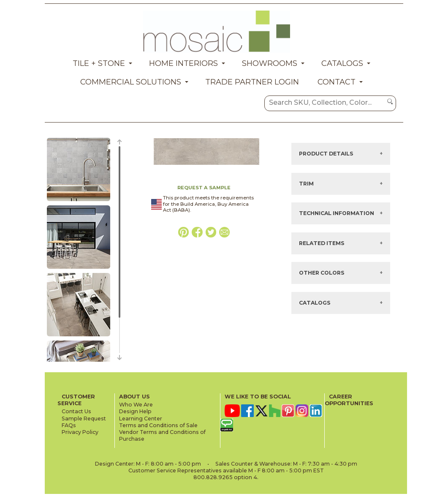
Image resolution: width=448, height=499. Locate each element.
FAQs (69, 425)
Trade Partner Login (252, 82)
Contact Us (76, 411)
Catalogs (342, 63)
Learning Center (141, 419)
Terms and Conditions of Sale (158, 425)
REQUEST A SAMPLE (204, 188)
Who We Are (136, 405)
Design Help (135, 411)
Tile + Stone (99, 63)
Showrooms (270, 63)
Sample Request (84, 419)
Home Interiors (183, 63)
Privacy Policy (80, 432)
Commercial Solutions (131, 82)
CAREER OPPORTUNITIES (349, 400)
